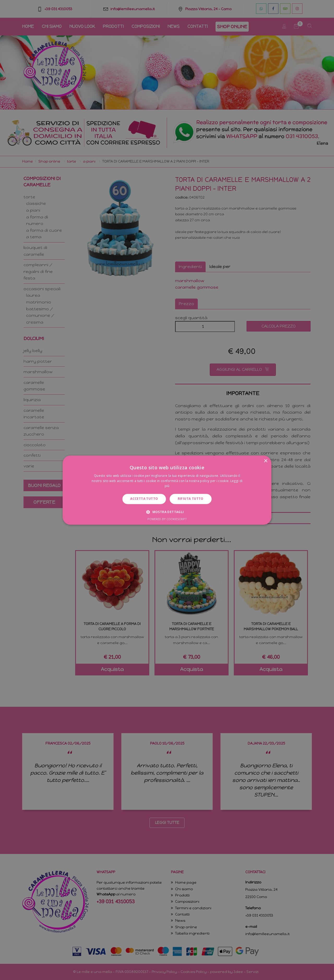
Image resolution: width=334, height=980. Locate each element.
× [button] (266, 461)
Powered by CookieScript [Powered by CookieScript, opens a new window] (167, 519)
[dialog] (167, 490)
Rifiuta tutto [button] (191, 499)
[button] (167, 512)
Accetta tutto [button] (144, 499)
